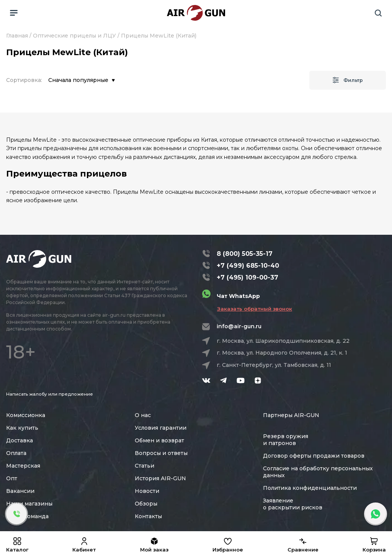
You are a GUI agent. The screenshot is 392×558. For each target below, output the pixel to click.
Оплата (16, 453)
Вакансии (20, 491)
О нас (143, 415)
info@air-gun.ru (239, 326)
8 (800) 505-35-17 (245, 254)
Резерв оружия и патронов (286, 440)
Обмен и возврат (159, 440)
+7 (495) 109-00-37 (247, 277)
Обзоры (146, 504)
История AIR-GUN (160, 478)
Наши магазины (29, 504)
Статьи (145, 466)
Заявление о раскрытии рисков (293, 504)
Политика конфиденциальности (310, 488)
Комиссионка (26, 415)
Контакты (148, 516)
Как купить (22, 428)
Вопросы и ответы (161, 453)
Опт (12, 478)
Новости (147, 491)
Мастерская (23, 466)
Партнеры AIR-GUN (291, 415)
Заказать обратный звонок (255, 309)
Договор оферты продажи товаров (314, 456)
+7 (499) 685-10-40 (248, 266)
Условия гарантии (161, 428)
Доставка (20, 440)
